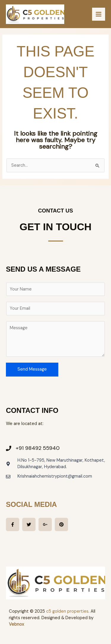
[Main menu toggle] (99, 14)
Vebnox (16, 624)
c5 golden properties (67, 611)
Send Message (32, 369)
